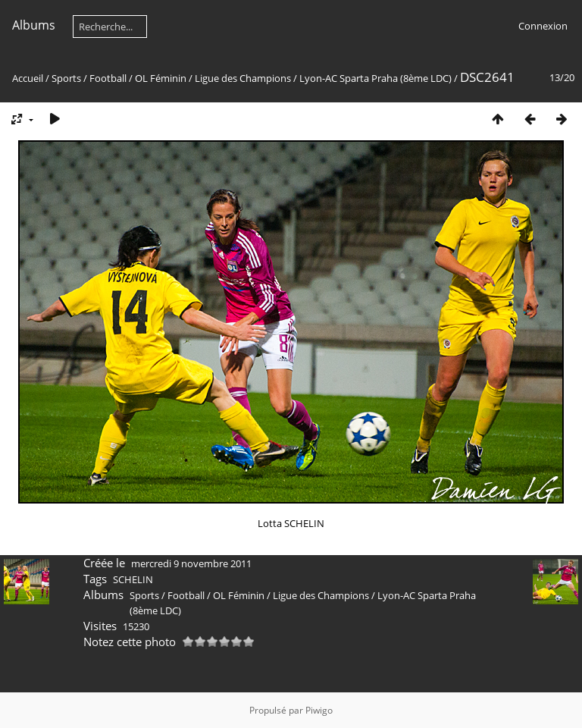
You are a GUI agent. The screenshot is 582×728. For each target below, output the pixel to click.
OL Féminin (161, 78)
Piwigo (319, 710)
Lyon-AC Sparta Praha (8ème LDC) (377, 78)
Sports (66, 78)
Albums (34, 25)
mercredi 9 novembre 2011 (191, 563)
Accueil (28, 78)
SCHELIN (133, 579)
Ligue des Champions (243, 78)
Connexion (543, 26)
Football (108, 78)
